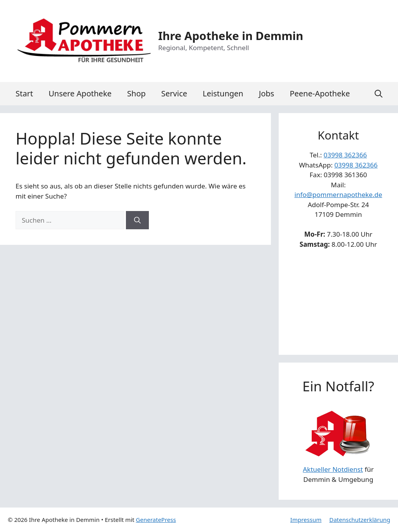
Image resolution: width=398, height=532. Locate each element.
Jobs (266, 93)
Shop (136, 93)
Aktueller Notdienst (333, 469)
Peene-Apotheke (320, 93)
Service (174, 93)
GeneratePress (156, 520)
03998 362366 (345, 155)
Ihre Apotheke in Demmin (231, 36)
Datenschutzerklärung (360, 520)
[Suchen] (137, 220)
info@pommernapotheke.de (339, 194)
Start (24, 93)
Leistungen (223, 93)
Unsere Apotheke (80, 93)
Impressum (306, 520)
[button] (379, 94)
